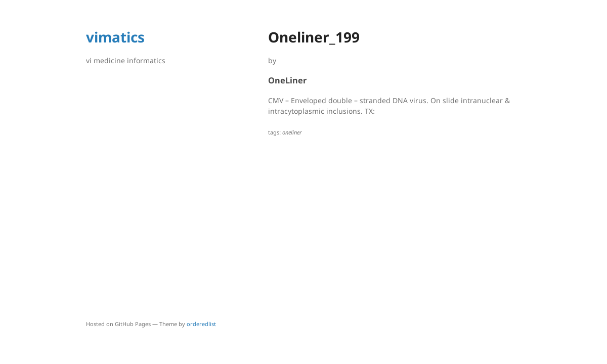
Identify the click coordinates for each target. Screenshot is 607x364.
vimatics (115, 37)
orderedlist (201, 324)
